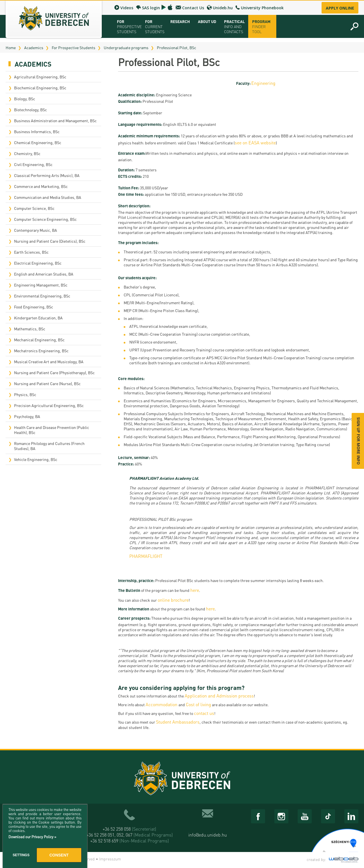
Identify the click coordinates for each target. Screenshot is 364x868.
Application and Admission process (219, 696)
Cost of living (198, 704)
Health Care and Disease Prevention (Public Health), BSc (52, 430)
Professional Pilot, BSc (177, 47)
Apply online (340, 8)
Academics (34, 47)
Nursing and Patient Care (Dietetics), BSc (50, 241)
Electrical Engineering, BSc (38, 263)
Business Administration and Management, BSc (55, 121)
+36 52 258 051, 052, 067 (130, 835)
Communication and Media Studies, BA (48, 197)
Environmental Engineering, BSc (42, 296)
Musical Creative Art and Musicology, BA (49, 362)
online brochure (173, 600)
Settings (21, 855)
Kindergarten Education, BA (38, 318)
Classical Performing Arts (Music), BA (47, 175)
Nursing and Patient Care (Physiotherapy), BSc (54, 372)
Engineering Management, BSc (41, 285)
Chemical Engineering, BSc (38, 142)
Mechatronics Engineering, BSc (41, 351)
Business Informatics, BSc (37, 131)
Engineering (263, 83)
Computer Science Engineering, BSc (45, 219)
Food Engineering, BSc (34, 307)
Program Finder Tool (261, 26)
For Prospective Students (74, 47)
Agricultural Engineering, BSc (40, 77)
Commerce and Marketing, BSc (41, 186)
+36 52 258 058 (129, 829)
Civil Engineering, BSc (33, 164)
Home (11, 47)
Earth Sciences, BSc (31, 252)
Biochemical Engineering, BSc (40, 88)
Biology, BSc (25, 99)
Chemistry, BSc (27, 153)
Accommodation (162, 704)
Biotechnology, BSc (30, 110)
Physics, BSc (25, 394)
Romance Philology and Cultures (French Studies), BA (49, 446)
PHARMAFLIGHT (146, 556)
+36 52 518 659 (130, 841)
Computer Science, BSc (34, 208)
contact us (204, 713)
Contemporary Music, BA (36, 230)
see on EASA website (255, 143)
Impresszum (110, 859)
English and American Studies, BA (44, 274)
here (195, 590)
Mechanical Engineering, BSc (39, 340)
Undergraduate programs (126, 47)
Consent (59, 855)
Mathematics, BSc (30, 329)
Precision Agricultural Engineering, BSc (49, 405)
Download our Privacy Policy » (32, 837)
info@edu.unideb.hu (208, 835)
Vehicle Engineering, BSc (36, 459)
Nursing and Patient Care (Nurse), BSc (47, 383)
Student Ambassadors (178, 722)
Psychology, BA (27, 416)
